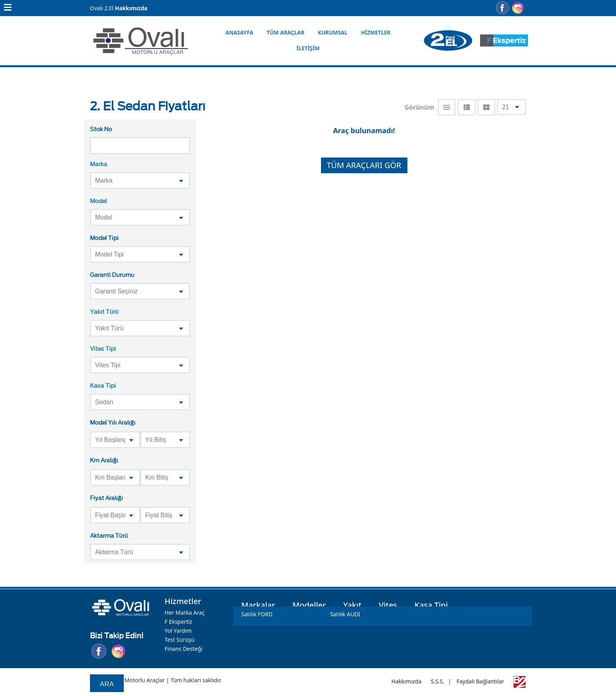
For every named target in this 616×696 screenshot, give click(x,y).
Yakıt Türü (104, 311)
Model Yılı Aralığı (113, 422)
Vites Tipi (103, 348)
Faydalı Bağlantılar (480, 681)
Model (98, 201)
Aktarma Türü (109, 535)
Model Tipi (104, 237)
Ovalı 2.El (102, 8)
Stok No (101, 129)
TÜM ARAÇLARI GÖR (364, 165)
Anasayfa (239, 33)
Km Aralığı (104, 460)
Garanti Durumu (112, 274)
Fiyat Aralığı (106, 497)
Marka (99, 164)
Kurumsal (333, 33)
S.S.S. (437, 681)
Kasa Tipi (103, 385)
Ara (107, 683)
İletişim (308, 48)
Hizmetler (375, 33)
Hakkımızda (131, 8)
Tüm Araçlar (286, 33)
